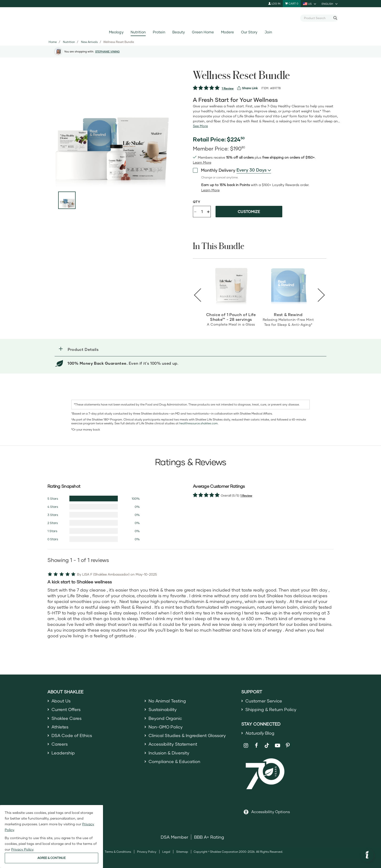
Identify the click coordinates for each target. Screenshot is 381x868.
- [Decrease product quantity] (195, 211)
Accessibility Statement (173, 744)
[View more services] (247, 88)
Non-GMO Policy (166, 727)
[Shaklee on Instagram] (246, 746)
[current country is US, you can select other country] (310, 4)
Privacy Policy (147, 852)
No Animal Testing (167, 701)
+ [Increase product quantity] (208, 211)
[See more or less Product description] (200, 126)
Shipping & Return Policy (271, 709)
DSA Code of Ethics (72, 735)
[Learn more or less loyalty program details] (210, 190)
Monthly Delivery (214, 170)
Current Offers (66, 709)
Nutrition (138, 32)
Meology (116, 32)
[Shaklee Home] (190, 18)
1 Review (228, 88)
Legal (166, 852)
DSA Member (174, 837)
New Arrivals (89, 42)
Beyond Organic (165, 718)
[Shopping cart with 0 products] (292, 4)
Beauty (179, 32)
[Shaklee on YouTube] (277, 746)
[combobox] (317, 18)
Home (53, 42)
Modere (227, 32)
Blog (260, 733)
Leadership (63, 753)
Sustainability (163, 709)
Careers (60, 744)
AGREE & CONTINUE (51, 858)
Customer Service (264, 701)
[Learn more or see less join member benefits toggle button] (202, 162)
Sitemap (182, 852)
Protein (159, 32)
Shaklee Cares (67, 718)
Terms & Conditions (118, 852)
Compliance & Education (174, 761)
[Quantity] (202, 212)
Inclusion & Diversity (169, 753)
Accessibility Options (271, 812)
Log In (274, 3)
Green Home (203, 32)
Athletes (60, 727)
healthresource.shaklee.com (198, 423)
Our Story (249, 32)
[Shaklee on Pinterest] (288, 746)
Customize (249, 211)
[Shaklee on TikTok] (267, 743)
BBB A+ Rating (209, 837)
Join (268, 32)
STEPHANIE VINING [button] (107, 51)
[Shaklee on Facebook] (256, 746)
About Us (61, 701)
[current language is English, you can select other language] (330, 4)
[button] (190, 349)
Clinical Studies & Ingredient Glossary (187, 735)
